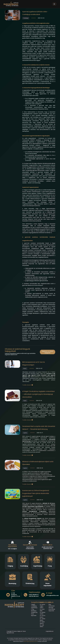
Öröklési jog (30, 583)
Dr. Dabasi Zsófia (43, 613)
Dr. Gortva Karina (43, 616)
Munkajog (12, 583)
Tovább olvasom (28, 385)
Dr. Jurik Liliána (42, 626)
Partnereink (52, 606)
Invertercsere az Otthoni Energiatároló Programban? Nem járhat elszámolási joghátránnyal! (36, 493)
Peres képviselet (48, 585)
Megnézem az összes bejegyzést (48, 352)
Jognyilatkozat (50, 631)
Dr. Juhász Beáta (43, 619)
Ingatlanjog (38, 566)
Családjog (24, 566)
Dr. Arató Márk (42, 610)
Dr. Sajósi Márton (42, 623)
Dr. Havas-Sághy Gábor (43, 606)
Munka (25, 369)
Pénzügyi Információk (52, 608)
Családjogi (26, 18)
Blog (50, 604)
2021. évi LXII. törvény (30, 67)
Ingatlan (25, 433)
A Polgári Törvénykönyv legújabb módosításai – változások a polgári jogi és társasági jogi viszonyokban (38, 394)
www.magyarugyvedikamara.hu (31, 641)
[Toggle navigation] (54, 4)
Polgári (25, 401)
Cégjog (10, 566)
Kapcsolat (51, 611)
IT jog (50, 566)
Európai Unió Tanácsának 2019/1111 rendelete (39, 139)
